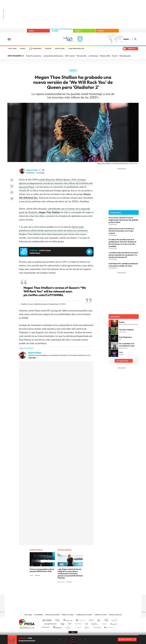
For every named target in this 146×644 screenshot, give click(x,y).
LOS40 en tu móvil (101, 615)
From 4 (115, 56)
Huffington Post (50, 623)
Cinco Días (78, 623)
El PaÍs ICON (78, 627)
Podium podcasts (68, 627)
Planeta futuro (103, 623)
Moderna (57, 627)
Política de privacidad (52, 615)
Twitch (82, 590)
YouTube (68, 590)
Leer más (32, 358)
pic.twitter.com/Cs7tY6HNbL (44, 295)
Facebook (12, 180)
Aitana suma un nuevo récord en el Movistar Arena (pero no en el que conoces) (121, 231)
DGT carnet (70, 56)
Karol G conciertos (34, 56)
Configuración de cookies (84, 615)
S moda (87, 627)
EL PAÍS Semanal (95, 623)
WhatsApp (12, 192)
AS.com (98, 620)
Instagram (59, 590)
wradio (69, 623)
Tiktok (64, 590)
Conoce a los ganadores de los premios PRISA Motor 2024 (42, 570)
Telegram (12, 198)
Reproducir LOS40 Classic (89, 252)
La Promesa (93, 56)
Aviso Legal (28, 615)
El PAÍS (47, 620)
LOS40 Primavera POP (76, 49)
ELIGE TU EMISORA (126, 639)
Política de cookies (68, 615)
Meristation (108, 627)
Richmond (46, 627)
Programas (37, 49)
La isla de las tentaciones (53, 56)
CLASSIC (55, 31)
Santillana (69, 620)
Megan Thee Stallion (26, 348)
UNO (63, 623)
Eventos (48, 49)
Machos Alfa (105, 56)
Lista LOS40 (12, 49)
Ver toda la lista (122, 361)
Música (23, 49)
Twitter (12, 186)
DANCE (78, 31)
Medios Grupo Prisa (27, 628)
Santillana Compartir (81, 620)
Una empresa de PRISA (27, 622)
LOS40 (31, 31)
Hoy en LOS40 (60, 49)
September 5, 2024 (57, 304)
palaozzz (40, 170)
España (126, 39)
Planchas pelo (125, 56)
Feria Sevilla (82, 56)
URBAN (101, 31)
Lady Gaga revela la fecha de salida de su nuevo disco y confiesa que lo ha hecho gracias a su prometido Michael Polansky (70, 573)
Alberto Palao (32, 170)
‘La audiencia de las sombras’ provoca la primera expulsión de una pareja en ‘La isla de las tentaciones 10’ (123, 255)
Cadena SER (90, 620)
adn (105, 620)
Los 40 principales (58, 620)
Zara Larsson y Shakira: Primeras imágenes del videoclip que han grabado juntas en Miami (123, 220)
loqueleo (97, 627)
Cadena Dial (87, 623)
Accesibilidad (39, 615)
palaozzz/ (43, 170)
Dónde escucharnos (115, 615)
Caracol (114, 620)
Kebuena (112, 623)
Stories (87, 590)
